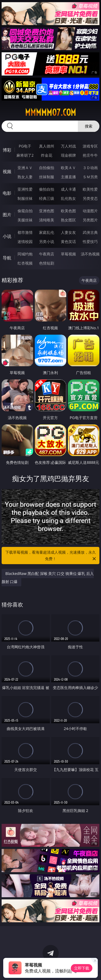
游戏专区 (90, 146)
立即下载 (82, 968)
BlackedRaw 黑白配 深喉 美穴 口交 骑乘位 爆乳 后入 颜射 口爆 (48, 578)
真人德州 (47, 146)
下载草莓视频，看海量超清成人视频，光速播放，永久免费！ (51, 556)
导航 (7, 258)
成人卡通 (68, 189)
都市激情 (25, 232)
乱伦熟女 (68, 198)
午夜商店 (47, 254)
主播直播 (68, 177)
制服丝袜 (25, 198)
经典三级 (47, 198)
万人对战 (68, 146)
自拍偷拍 (47, 168)
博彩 (7, 150)
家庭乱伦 (47, 232)
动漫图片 (90, 211)
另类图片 (90, 220)
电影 (7, 193)
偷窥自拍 (25, 211)
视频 (7, 172)
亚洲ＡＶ (25, 168)
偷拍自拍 (47, 189)
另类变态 (90, 198)
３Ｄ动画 (90, 168)
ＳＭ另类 (90, 177)
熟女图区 (68, 220)
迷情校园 (25, 241)
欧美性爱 (90, 189)
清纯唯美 (47, 220)
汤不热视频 (90, 254)
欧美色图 (68, 211)
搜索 (89, 126)
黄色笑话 (68, 241)
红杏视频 (25, 263)
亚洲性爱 (25, 189)
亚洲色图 (47, 211)
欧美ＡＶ (68, 168)
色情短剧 (47, 263)
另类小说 (47, 241)
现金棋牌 (68, 155)
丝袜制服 (47, 177)
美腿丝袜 (25, 220)
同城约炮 (25, 254)
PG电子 (25, 146)
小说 (7, 236)
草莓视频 (68, 254)
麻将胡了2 (25, 155)
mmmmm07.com (50, 112)
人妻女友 (68, 232)
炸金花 (47, 155)
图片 (7, 215)
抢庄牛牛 (90, 155)
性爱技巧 (90, 241)
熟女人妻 (25, 177)
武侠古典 (90, 232)
